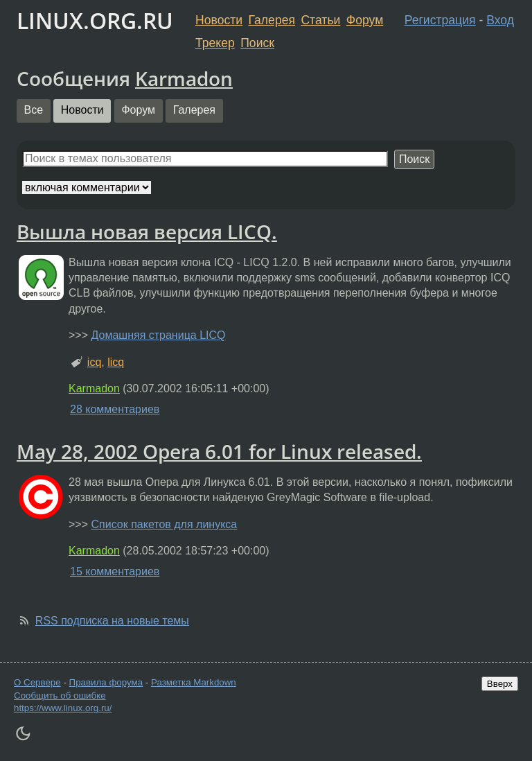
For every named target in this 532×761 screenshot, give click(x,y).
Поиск (257, 43)
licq (116, 362)
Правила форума (106, 682)
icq (94, 362)
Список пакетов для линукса (164, 524)
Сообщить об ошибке (60, 696)
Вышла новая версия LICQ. (147, 231)
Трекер (215, 43)
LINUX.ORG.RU (95, 20)
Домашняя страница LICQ (158, 335)
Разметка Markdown (194, 682)
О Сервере (37, 682)
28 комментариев (115, 409)
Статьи (320, 20)
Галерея (272, 20)
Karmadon (184, 78)
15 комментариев (115, 571)
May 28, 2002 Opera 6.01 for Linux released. (219, 451)
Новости (219, 20)
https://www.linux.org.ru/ (63, 708)
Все (34, 110)
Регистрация (440, 20)
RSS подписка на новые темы (112, 621)
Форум (365, 20)
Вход (500, 20)
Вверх (500, 684)
